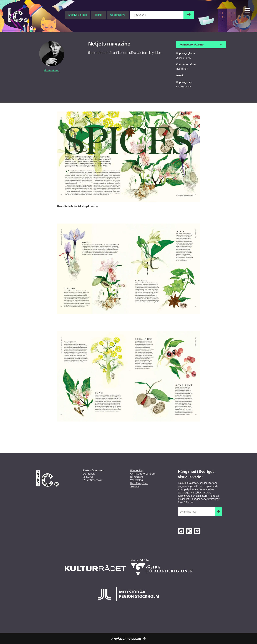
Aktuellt (135, 487)
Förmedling (137, 471)
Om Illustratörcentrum (143, 474)
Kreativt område (78, 15)
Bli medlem (137, 477)
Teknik (99, 15)
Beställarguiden (139, 483)
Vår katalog (137, 480)
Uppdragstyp (118, 15)
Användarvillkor (126, 639)
